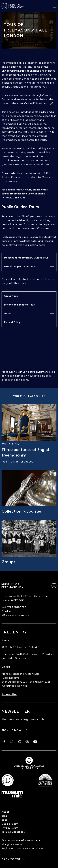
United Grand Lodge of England (20, 71)
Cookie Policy (10, 824)
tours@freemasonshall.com (18, 194)
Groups (8, 562)
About (5, 812)
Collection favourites (22, 511)
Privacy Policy (10, 828)
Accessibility (9, 694)
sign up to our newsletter (32, 372)
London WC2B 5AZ (13, 600)
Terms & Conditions (13, 832)
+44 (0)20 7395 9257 (14, 607)
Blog (4, 816)
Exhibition (11, 444)
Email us (6, 611)
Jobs (4, 820)
